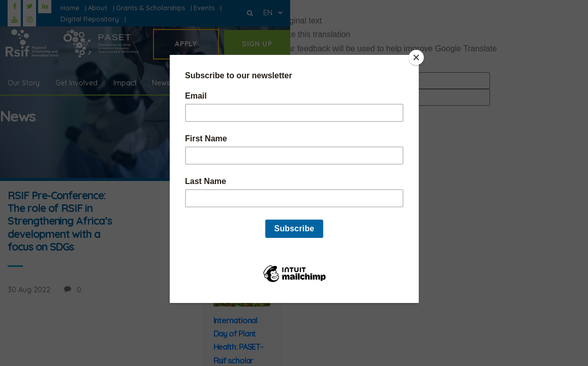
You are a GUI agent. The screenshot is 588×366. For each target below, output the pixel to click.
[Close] (416, 57)
